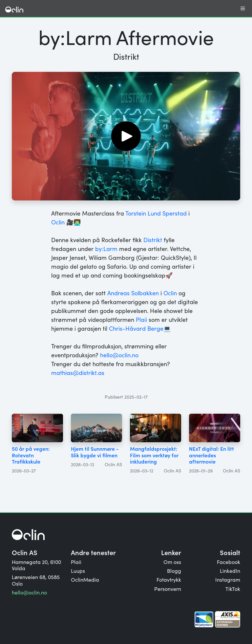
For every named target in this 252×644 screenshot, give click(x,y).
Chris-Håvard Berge (136, 328)
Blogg (174, 571)
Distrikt (153, 240)
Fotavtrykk (169, 579)
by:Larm (106, 249)
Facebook (229, 562)
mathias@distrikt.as (78, 373)
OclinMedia (85, 579)
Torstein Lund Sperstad (156, 213)
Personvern (168, 589)
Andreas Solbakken (133, 293)
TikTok (233, 589)
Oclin (58, 222)
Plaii (141, 319)
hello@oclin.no (119, 355)
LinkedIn (230, 571)
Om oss (172, 562)
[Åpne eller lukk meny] (243, 9)
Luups (78, 571)
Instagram (228, 579)
